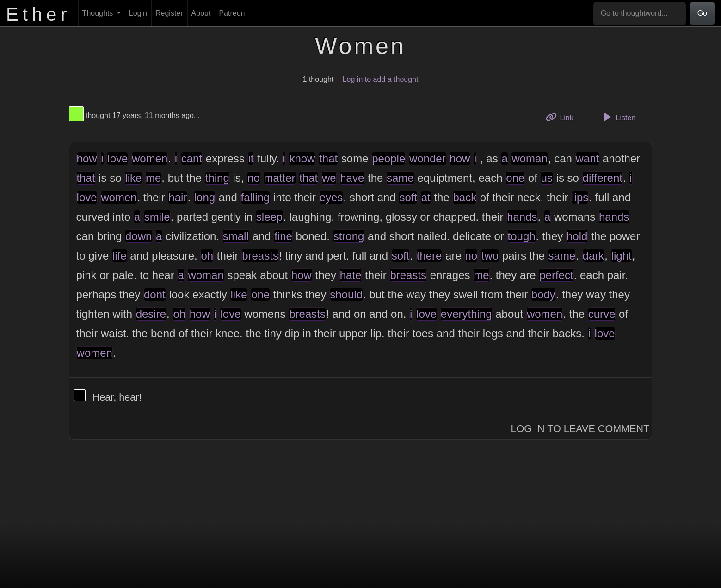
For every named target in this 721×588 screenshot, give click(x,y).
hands (522, 217)
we (329, 178)
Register (169, 13)
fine (283, 236)
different (603, 178)
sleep (269, 217)
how (87, 158)
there (429, 256)
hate (351, 275)
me (153, 178)
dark (594, 256)
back (465, 197)
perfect (556, 275)
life (120, 256)
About (201, 13)
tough (522, 236)
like (133, 178)
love (117, 158)
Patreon (232, 13)
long (205, 197)
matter (280, 178)
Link (563, 117)
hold (577, 236)
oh (207, 256)
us (547, 178)
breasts (260, 256)
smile (157, 217)
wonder (428, 158)
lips (580, 197)
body (543, 294)
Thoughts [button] (99, 13)
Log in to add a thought (381, 79)
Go (702, 13)
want (588, 158)
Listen (618, 117)
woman (529, 158)
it (251, 158)
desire (151, 314)
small (236, 236)
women (150, 158)
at (426, 197)
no (254, 178)
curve (602, 314)
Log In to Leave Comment (580, 429)
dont (155, 294)
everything (466, 314)
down (139, 236)
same (400, 178)
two (490, 256)
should (346, 294)
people (388, 158)
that (328, 158)
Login (138, 13)
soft (408, 197)
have (352, 178)
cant (192, 158)
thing (217, 178)
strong (349, 236)
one (515, 178)
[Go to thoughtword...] (640, 13)
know (302, 158)
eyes (331, 197)
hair (178, 197)
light (622, 256)
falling (256, 197)
